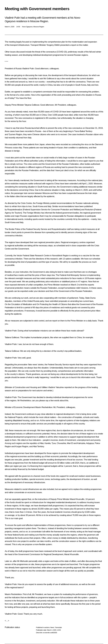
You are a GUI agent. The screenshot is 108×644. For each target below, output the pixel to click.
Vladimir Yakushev (56, 387)
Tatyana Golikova (32, 105)
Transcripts (58, 627)
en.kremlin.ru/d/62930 (50, 633)
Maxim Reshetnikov (44, 407)
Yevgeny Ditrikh (53, 45)
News (52, 627)
